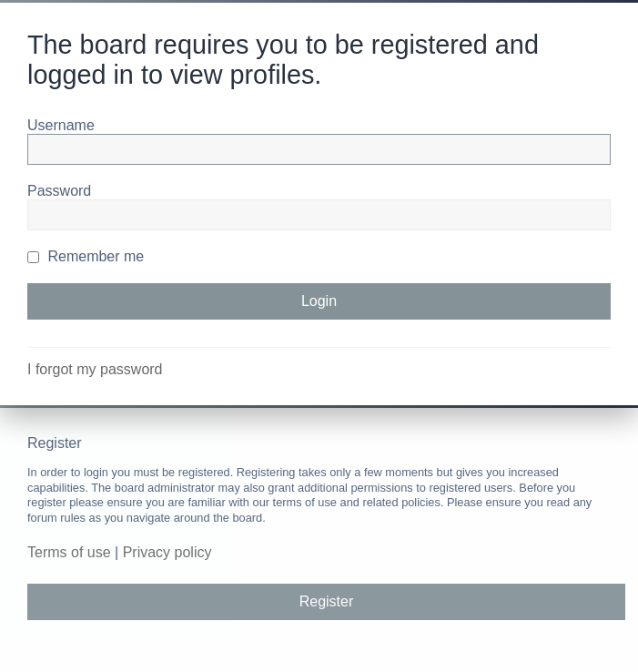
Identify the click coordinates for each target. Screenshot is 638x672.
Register (327, 601)
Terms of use (69, 552)
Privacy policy (167, 552)
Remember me (86, 256)
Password (59, 191)
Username (61, 125)
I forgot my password (95, 369)
